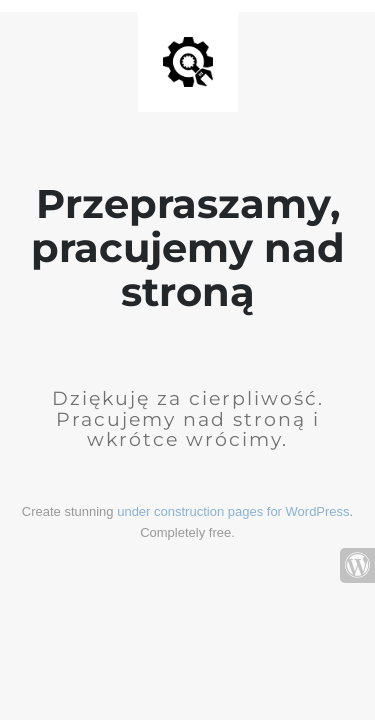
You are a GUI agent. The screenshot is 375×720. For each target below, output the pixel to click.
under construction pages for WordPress (233, 511)
